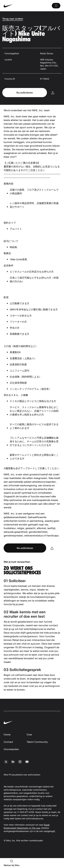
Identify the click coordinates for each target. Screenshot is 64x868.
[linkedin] (13, 762)
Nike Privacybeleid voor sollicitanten (22, 775)
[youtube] (27, 762)
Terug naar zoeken (13, 19)
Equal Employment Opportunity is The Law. (27, 826)
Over (29, 735)
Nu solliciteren (25, 93)
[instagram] (20, 762)
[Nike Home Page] (15, 6)
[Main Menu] (56, 6)
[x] (6, 762)
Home (7, 735)
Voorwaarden (11, 749)
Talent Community (37, 742)
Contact (8, 742)
